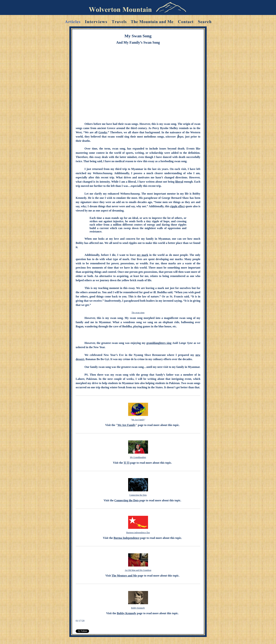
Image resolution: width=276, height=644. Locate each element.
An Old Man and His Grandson (138, 570)
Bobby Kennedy (138, 608)
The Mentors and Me (124, 576)
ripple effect (178, 206)
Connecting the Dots (138, 495)
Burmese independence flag (138, 533)
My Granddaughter (138, 457)
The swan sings (138, 313)
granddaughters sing (159, 343)
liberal (179, 182)
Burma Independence (126, 538)
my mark (143, 255)
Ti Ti (126, 463)
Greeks (103, 132)
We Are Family (138, 420)
